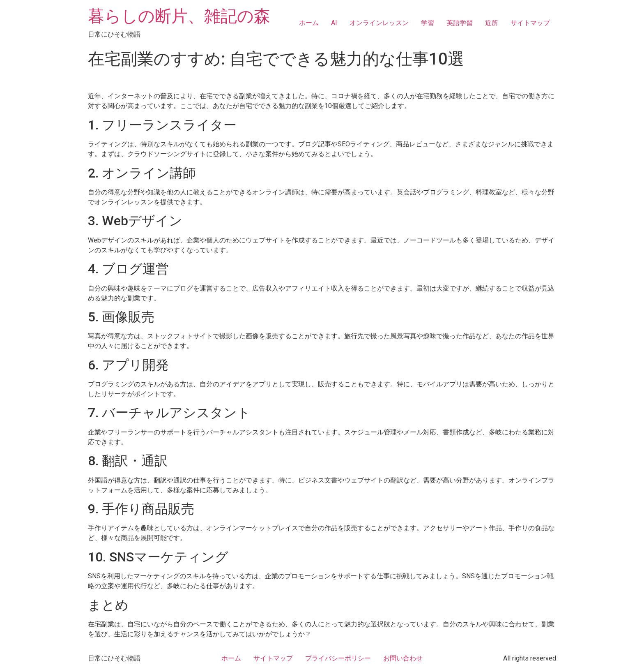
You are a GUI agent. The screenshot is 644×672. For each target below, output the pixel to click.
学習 (428, 23)
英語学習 (460, 23)
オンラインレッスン (379, 23)
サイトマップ (530, 23)
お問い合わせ (403, 658)
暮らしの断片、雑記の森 (179, 16)
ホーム (309, 23)
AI (334, 23)
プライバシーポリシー (338, 658)
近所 (492, 23)
